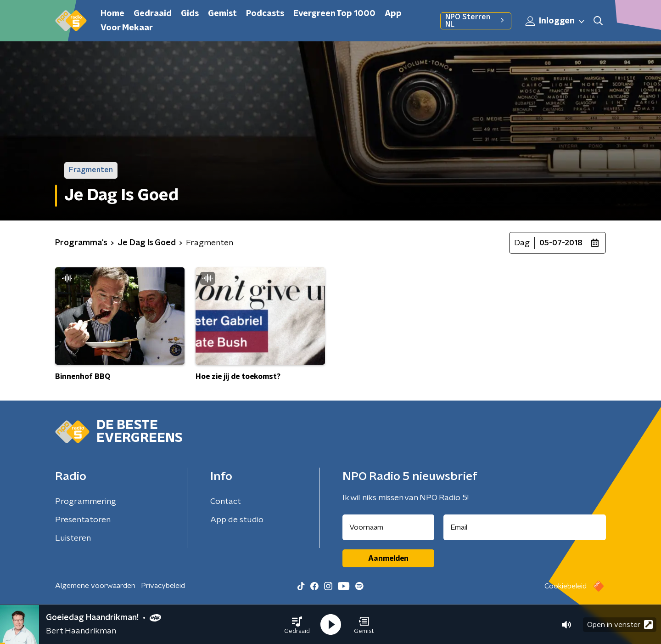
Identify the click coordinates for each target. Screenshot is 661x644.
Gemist (222, 14)
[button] (297, 625)
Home (112, 14)
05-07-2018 (561, 243)
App (393, 14)
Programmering (86, 502)
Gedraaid (153, 14)
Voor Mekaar (127, 28)
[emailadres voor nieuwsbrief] (525, 527)
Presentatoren (83, 520)
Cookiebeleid (566, 586)
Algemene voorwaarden (95, 586)
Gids (190, 14)
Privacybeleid (163, 586)
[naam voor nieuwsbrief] (388, 527)
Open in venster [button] (620, 624)
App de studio (237, 520)
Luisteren (73, 538)
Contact (226, 502)
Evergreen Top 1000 (334, 14)
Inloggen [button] (555, 21)
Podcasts (265, 14)
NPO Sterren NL (476, 21)
